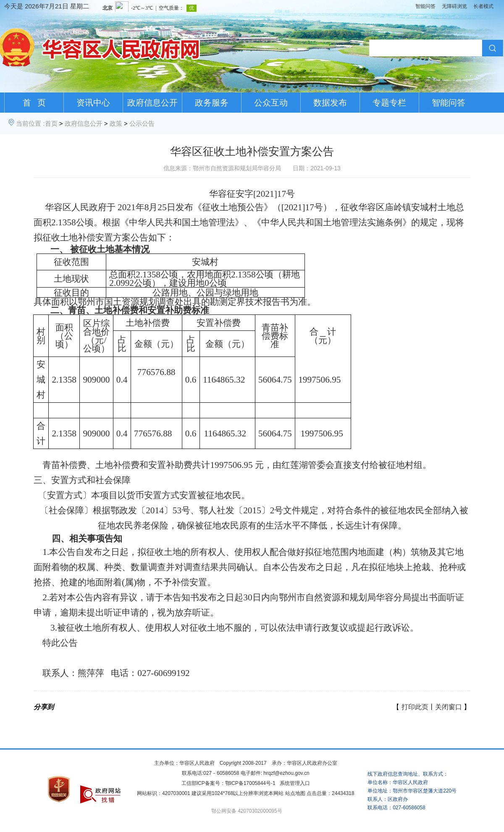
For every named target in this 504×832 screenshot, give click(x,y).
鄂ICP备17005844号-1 (250, 783)
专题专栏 (389, 103)
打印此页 (415, 707)
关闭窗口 (449, 707)
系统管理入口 (295, 783)
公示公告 (142, 123)
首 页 (34, 103)
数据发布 (330, 103)
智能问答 (425, 6)
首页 (51, 123)
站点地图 (295, 793)
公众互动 (271, 103)
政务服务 (212, 103)
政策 (116, 123)
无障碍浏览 (454, 6)
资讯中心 (93, 103)
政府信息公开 (152, 103)
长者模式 (483, 6)
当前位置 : (30, 123)
